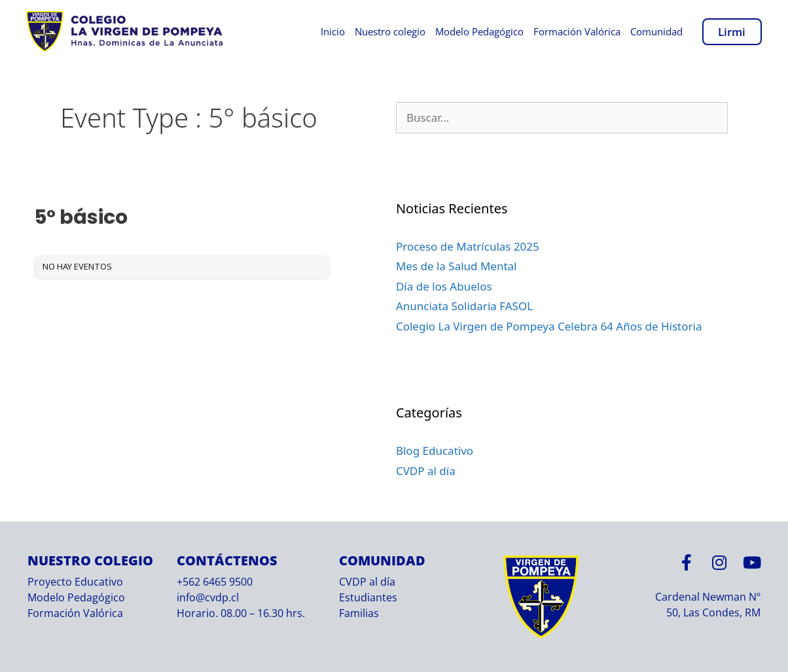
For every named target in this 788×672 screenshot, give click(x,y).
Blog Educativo (435, 451)
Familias (359, 613)
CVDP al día (426, 471)
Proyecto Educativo (75, 582)
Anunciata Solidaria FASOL (464, 306)
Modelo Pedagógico (479, 31)
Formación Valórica (577, 31)
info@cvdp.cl (208, 597)
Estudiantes (368, 597)
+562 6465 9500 (215, 582)
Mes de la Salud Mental (457, 266)
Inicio (333, 31)
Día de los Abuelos (444, 286)
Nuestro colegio (390, 31)
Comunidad (656, 31)
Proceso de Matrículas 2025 (468, 246)
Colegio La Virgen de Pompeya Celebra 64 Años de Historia (549, 326)
